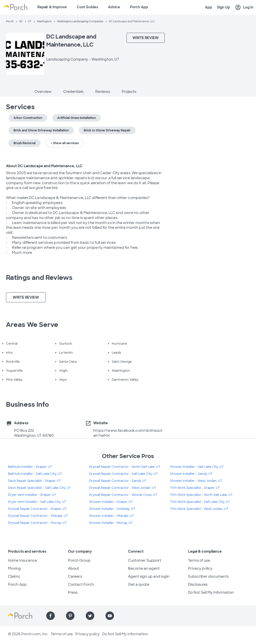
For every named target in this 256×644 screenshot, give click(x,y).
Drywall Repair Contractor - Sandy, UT (118, 481)
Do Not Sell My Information (211, 592)
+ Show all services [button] (65, 143)
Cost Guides (87, 7)
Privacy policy (200, 568)
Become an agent (144, 568)
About (73, 568)
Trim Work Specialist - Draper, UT (195, 488)
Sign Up (223, 7)
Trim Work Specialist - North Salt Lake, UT (201, 495)
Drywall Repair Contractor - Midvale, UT (38, 516)
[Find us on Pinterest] (70, 616)
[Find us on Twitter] (90, 616)
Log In (244, 8)
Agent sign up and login (149, 576)
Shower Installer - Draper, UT (111, 502)
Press (73, 592)
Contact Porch (81, 584)
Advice (114, 7)
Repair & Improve (52, 7)
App (208, 7)
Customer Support (145, 560)
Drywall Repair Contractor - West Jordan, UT (123, 488)
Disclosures (198, 584)
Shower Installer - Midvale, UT (111, 516)
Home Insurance (22, 560)
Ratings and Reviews (39, 278)
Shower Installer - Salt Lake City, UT (197, 467)
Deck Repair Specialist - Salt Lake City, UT (39, 488)
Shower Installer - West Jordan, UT (196, 481)
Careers (75, 576)
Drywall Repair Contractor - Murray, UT (37, 523)
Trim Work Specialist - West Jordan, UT (199, 509)
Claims (14, 576)
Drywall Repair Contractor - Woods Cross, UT (123, 495)
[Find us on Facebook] (50, 616)
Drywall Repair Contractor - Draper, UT (37, 509)
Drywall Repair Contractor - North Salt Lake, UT (125, 467)
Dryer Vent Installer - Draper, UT (32, 495)
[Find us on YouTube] (110, 616)
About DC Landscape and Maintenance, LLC (44, 166)
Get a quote (139, 584)
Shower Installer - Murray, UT (111, 523)
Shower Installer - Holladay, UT (112, 509)
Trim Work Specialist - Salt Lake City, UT (200, 502)
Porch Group (79, 560)
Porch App (139, 7)
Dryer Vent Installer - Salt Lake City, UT (37, 502)
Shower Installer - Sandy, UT (191, 474)
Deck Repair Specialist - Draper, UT (34, 481)
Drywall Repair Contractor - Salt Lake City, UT (123, 474)
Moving (14, 568)
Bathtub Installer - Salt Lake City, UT (35, 474)
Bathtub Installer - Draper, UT (30, 467)
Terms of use (199, 560)
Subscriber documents (208, 576)
